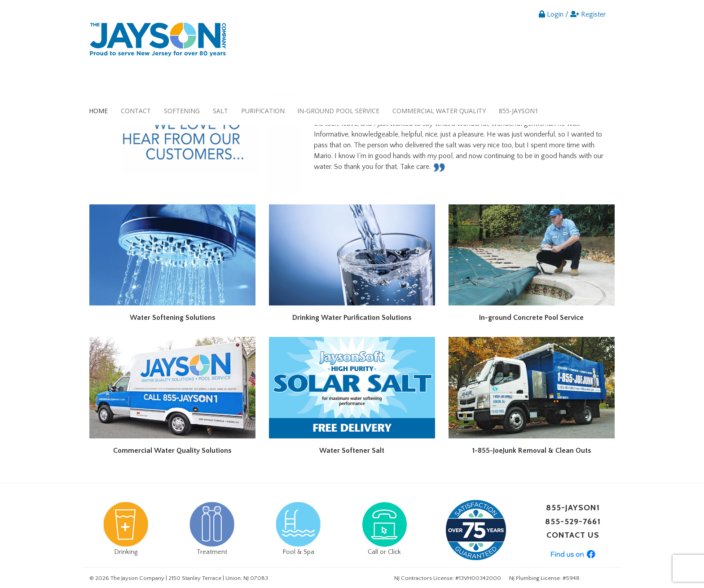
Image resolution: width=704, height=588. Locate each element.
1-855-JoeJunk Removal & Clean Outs (532, 451)
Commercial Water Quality (439, 111)
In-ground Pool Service (338, 111)
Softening (182, 111)
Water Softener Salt (352, 451)
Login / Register (572, 14)
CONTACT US (573, 535)
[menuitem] (99, 111)
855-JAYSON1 (519, 111)
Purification (263, 111)
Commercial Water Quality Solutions (172, 451)
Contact (136, 111)
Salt (220, 111)
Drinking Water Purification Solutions (352, 318)
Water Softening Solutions (172, 318)
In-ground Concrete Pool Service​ (531, 318)
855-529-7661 (573, 522)
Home (98, 111)
